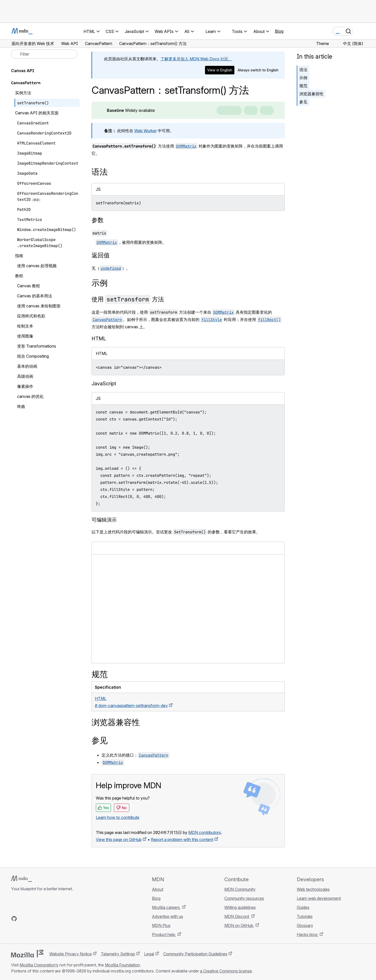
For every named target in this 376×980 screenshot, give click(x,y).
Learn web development (319, 898)
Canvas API (23, 71)
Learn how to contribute (118, 817)
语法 (303, 70)
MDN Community (240, 889)
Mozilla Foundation (122, 965)
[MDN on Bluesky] (23, 919)
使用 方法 (128, 299)
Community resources (244, 898)
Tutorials (305, 916)
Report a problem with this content (182, 839)
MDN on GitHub (239, 925)
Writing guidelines (240, 907)
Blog (279, 31)
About (158, 889)
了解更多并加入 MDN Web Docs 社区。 (196, 59)
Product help (164, 935)
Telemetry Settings (118, 954)
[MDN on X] (32, 919)
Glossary (305, 925)
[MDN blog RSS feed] (50, 919)
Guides (303, 907)
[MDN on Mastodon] (41, 919)
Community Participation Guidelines (195, 954)
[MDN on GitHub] (14, 919)
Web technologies (313, 889)
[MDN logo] (22, 879)
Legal (149, 954)
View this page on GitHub (119, 839)
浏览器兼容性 (311, 94)
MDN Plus (161, 925)
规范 (303, 86)
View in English (220, 70)
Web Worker (145, 131)
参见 (303, 102)
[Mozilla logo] (27, 954)
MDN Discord (237, 916)
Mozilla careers (166, 907)
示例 (303, 78)
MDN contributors (205, 832)
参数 (98, 220)
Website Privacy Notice (71, 954)
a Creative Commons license (226, 971)
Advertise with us (168, 916)
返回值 (101, 255)
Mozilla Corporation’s (39, 965)
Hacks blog (308, 935)
